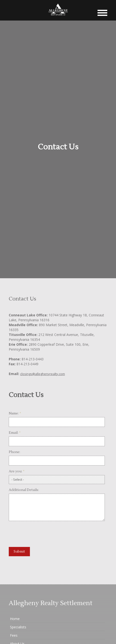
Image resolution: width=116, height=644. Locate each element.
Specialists (18, 627)
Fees (14, 635)
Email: (15, 433)
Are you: (17, 471)
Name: (15, 413)
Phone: (14, 452)
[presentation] (46, 534)
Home (15, 619)
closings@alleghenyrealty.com (43, 374)
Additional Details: (24, 490)
